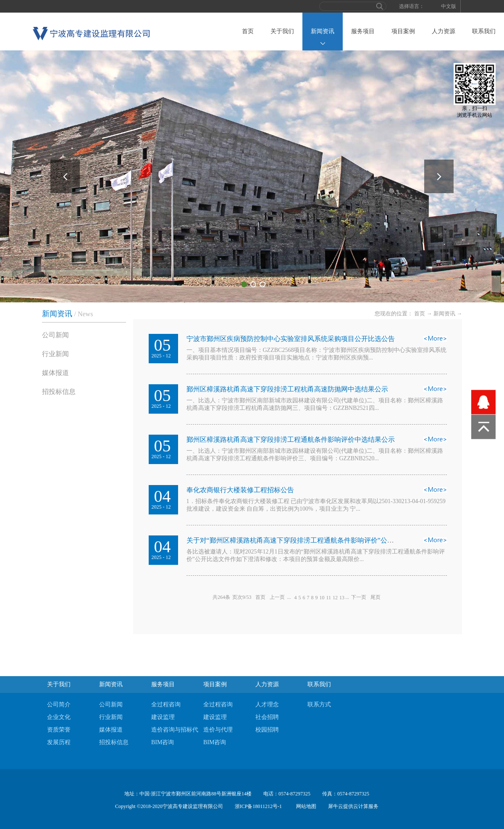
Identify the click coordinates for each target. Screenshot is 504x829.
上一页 (277, 597)
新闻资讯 (444, 313)
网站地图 (305, 806)
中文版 (449, 6)
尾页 (375, 597)
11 (328, 598)
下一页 (359, 597)
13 (342, 598)
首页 (248, 31)
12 (335, 598)
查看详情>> (435, 341)
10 (322, 598)
